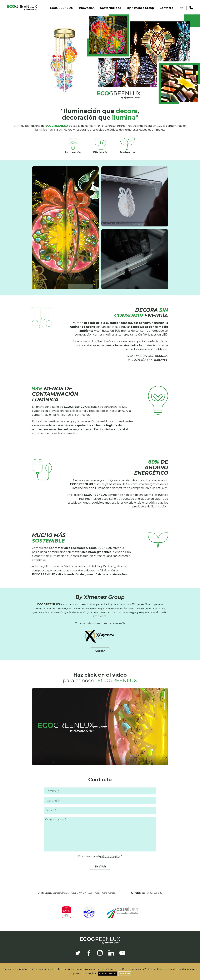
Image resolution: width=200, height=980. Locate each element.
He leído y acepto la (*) (101, 856)
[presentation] (65, 883)
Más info (125, 974)
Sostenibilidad (111, 8)
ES (181, 8)
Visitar (100, 651)
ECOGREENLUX (61, 8)
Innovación (86, 8)
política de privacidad (110, 856)
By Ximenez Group (140, 8)
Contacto (166, 8)
